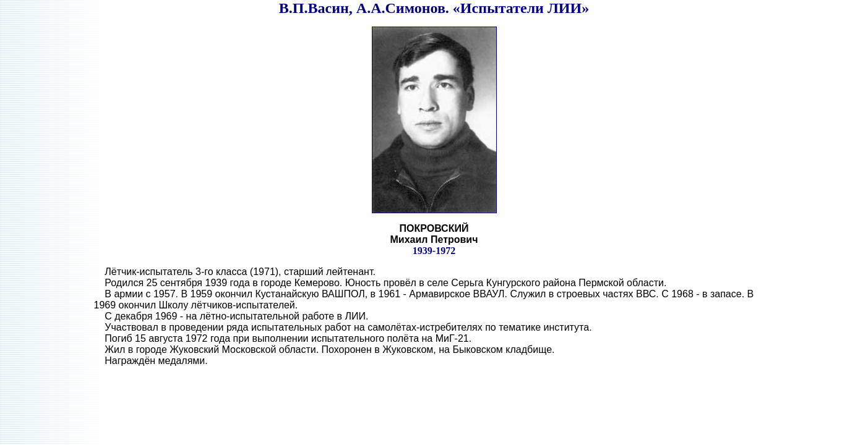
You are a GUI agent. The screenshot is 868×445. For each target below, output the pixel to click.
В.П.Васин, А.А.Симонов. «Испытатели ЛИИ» (434, 8)
